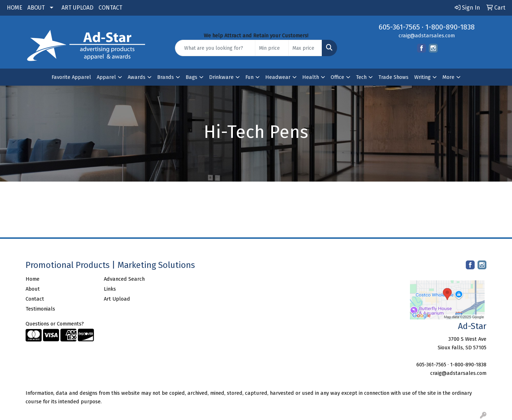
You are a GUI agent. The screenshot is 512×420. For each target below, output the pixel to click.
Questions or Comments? (55, 324)
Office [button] (337, 77)
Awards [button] (137, 77)
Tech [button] (361, 77)
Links (110, 289)
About (33, 289)
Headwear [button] (278, 77)
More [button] (448, 77)
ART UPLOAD (78, 8)
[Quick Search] (215, 48)
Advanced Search (124, 279)
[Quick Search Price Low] (272, 48)
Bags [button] (191, 77)
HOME (15, 8)
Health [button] (311, 77)
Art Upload (117, 299)
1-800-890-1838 (450, 27)
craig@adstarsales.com (427, 36)
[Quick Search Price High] (305, 48)
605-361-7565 (399, 27)
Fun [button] (249, 77)
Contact (35, 299)
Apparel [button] (106, 77)
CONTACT (110, 8)
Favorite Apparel (71, 77)
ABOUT (36, 8)
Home (33, 279)
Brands (166, 77)
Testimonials (40, 309)
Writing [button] (422, 77)
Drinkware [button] (221, 77)
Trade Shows (393, 77)
